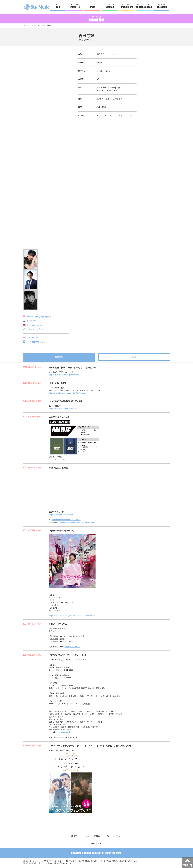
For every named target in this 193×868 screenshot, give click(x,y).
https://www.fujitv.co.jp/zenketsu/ (63, 409)
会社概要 (74, 836)
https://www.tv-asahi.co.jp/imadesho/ (64, 375)
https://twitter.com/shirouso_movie (66, 520)
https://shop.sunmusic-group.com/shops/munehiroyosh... (73, 616)
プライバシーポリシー (114, 836)
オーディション (110, 6)
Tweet (91, 844)
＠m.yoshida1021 (34, 325)
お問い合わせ (161, 6)
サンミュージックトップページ (33, 26)
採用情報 (97, 836)
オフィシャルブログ (35, 329)
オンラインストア (127, 6)
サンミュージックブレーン (144, 6)
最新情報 (59, 357)
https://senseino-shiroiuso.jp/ (61, 515)
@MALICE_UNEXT (72, 647)
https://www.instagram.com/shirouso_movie (77, 522)
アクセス (86, 836)
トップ (58, 6)
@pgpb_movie (65, 732)
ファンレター (32, 337)
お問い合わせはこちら (36, 342)
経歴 (134, 357)
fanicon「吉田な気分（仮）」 (39, 317)
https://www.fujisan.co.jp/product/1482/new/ (67, 393)
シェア (99, 844)
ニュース (92, 6)
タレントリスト (75, 6)
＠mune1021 (32, 321)
